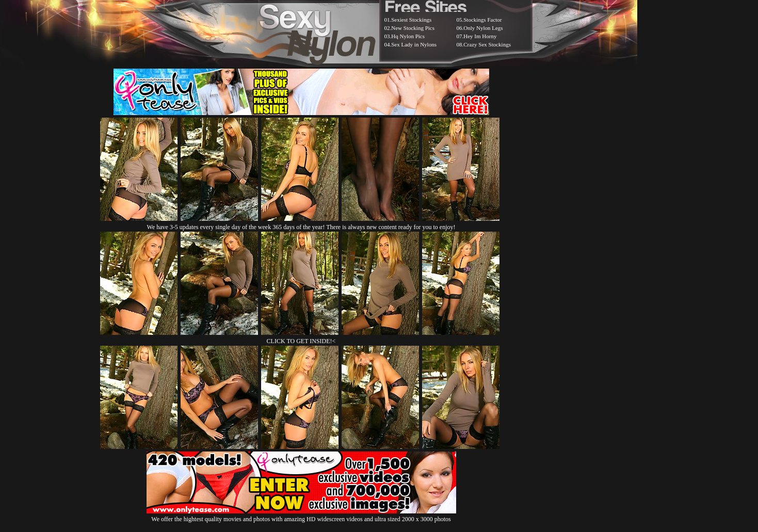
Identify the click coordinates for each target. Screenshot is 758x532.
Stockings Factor (482, 20)
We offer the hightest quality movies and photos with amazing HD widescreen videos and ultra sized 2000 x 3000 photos (301, 515)
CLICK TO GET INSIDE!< (301, 341)
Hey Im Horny (480, 36)
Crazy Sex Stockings (487, 44)
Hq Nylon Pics (408, 36)
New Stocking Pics (413, 28)
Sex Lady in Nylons (414, 44)
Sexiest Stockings (411, 20)
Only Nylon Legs (483, 28)
